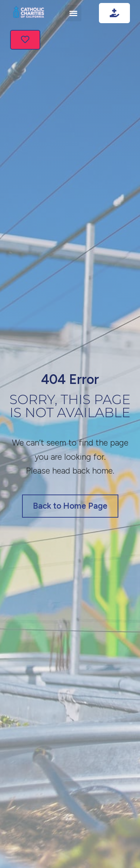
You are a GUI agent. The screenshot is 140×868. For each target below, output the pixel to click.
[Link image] (29, 13)
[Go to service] (25, 40)
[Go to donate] (114, 13)
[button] (73, 13)
